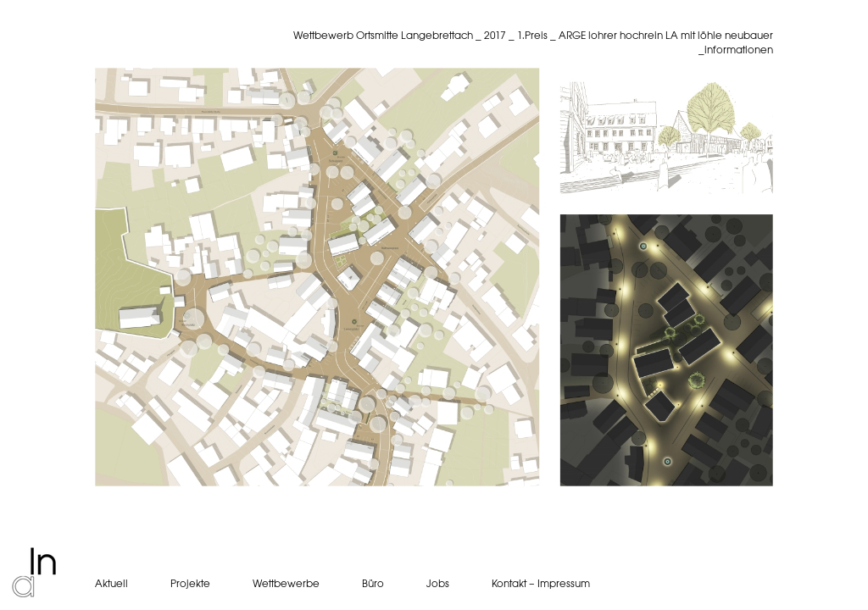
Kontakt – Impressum (541, 584)
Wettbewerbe (286, 584)
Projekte (190, 584)
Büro (373, 584)
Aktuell (111, 584)
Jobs (438, 584)
